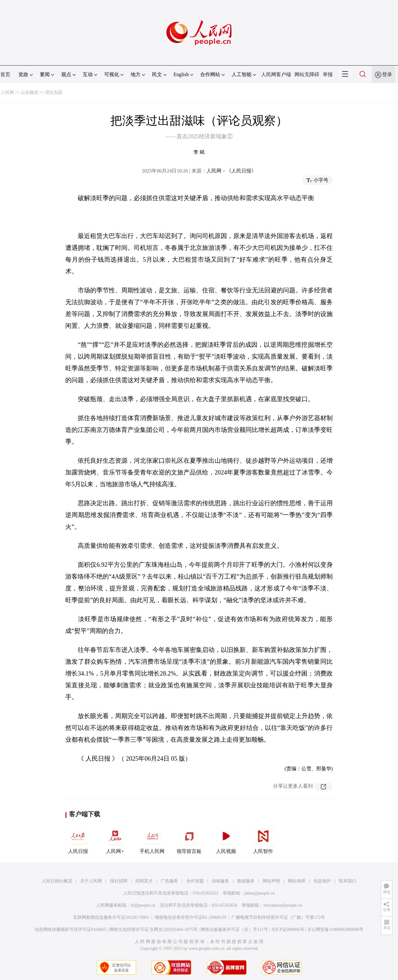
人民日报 (78, 840)
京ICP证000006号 (288, 930)
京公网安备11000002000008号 (335, 930)
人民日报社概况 (57, 881)
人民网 (7, 92)
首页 (5, 74)
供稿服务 (220, 881)
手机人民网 (152, 840)
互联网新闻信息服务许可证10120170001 (111, 917)
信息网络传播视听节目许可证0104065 (70, 930)
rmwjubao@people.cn (283, 905)
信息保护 (322, 881)
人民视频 (226, 840)
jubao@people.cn (260, 893)
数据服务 (246, 881)
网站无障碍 (307, 74)
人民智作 (263, 840)
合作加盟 (195, 881)
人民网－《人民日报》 (231, 171)
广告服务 (169, 881)
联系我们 (348, 881)
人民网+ (115, 840)
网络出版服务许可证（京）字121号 (234, 930)
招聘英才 (144, 881)
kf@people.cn (143, 905)
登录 (387, 74)
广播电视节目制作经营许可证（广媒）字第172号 (278, 917)
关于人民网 (91, 881)
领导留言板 (189, 840)
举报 (328, 74)
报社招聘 (119, 881)
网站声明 (271, 881)
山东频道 (30, 92)
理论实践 (54, 92)
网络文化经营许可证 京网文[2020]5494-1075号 (154, 930)
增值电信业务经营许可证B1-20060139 (190, 917)
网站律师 (297, 881)
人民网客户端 (276, 74)
